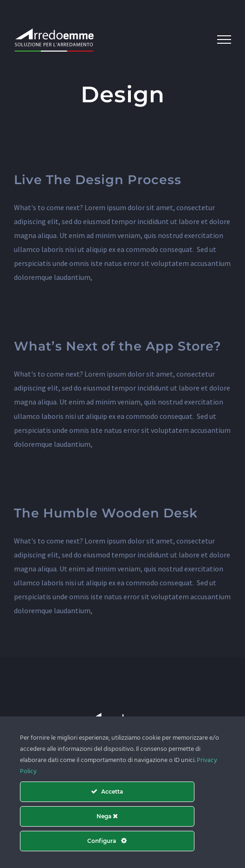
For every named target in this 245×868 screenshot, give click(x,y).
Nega (107, 816)
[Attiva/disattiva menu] (224, 40)
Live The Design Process (98, 180)
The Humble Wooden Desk (106, 513)
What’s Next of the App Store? (118, 346)
